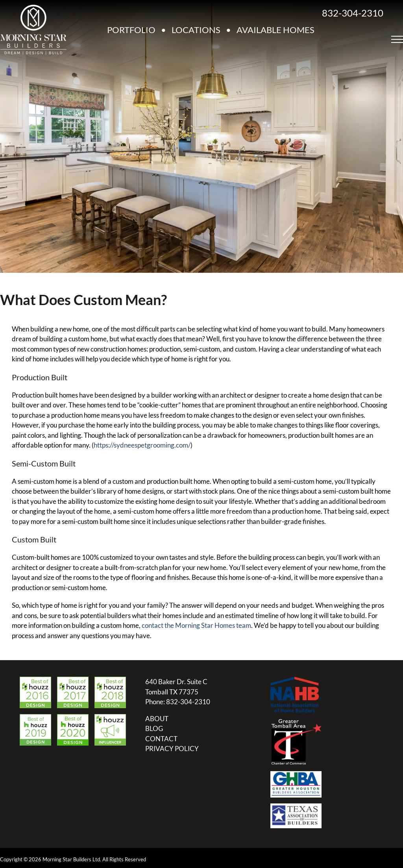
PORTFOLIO (131, 30)
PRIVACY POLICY (172, 749)
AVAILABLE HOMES (275, 30)
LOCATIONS (196, 30)
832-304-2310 (353, 13)
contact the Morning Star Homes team (196, 625)
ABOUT (157, 719)
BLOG (154, 728)
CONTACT (161, 739)
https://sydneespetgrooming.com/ (142, 445)
